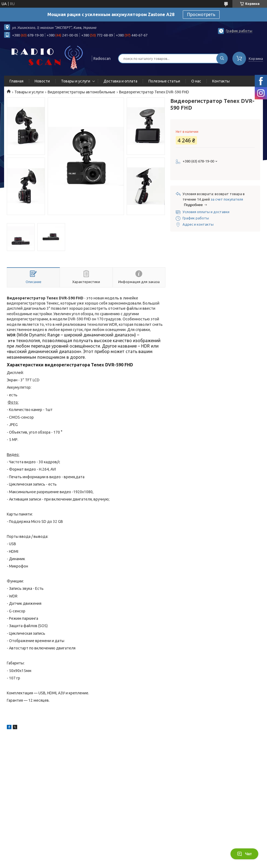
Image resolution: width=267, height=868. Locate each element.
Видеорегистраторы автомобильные (81, 92)
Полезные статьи (164, 81)
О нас (196, 81)
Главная (16, 81)
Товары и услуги (76, 81)
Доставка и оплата (120, 81)
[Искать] (222, 59)
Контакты (221, 81)
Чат (244, 854)
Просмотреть (201, 14)
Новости (42, 81)
